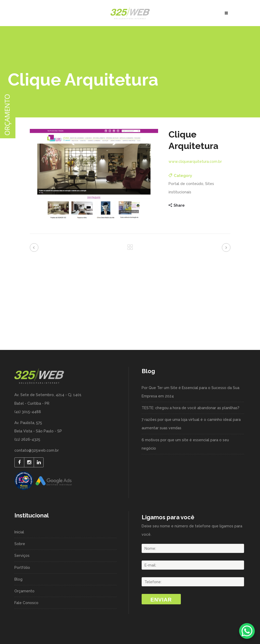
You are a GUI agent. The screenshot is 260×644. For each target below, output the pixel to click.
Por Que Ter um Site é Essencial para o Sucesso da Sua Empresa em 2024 (190, 392)
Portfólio (22, 568)
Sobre (20, 544)
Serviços (22, 556)
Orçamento (24, 591)
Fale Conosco (26, 603)
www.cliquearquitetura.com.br (195, 162)
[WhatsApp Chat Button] (247, 631)
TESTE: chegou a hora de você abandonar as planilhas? (190, 408)
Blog (18, 579)
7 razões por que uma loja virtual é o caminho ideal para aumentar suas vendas (191, 424)
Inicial (19, 532)
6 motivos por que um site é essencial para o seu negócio (185, 444)
